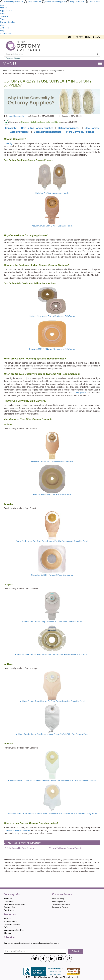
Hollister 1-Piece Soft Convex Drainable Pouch (52, 461)
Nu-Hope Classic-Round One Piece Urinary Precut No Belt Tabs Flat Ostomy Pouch (52, 734)
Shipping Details (59, 901)
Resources (10, 914)
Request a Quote (60, 907)
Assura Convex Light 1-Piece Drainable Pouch (52, 226)
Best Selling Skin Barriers (47, 132)
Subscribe (9, 937)
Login (97, 37)
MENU (52, 63)
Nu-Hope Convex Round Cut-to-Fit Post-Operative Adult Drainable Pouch (52, 701)
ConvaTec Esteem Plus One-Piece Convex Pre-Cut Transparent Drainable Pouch (52, 541)
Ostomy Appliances (69, 128)
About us (8, 899)
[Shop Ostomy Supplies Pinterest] (68, 959)
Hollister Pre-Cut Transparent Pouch (52, 193)
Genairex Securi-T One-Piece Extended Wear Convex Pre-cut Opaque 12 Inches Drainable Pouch (52, 781)
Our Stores (9, 910)
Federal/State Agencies (14, 904)
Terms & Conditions (61, 904)
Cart (89, 37)
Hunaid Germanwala (16, 116)
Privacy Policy (58, 899)
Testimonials (9, 907)
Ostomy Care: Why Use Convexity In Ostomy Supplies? (48, 83)
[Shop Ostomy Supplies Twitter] (35, 959)
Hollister (26, 830)
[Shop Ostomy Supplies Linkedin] (52, 959)
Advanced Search (13, 58)
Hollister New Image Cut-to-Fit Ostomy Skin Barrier (52, 316)
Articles (7, 919)
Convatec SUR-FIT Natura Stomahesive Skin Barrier (52, 349)
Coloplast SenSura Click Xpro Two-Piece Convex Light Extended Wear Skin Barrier (52, 654)
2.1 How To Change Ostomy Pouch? (65, 848)
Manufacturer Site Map (14, 930)
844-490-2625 (77, 37)
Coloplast (8, 830)
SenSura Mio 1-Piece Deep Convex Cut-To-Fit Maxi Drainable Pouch (52, 621)
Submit (75, 951)
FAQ (6, 927)
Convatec (17, 830)
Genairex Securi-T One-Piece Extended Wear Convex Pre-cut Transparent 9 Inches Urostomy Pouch (52, 813)
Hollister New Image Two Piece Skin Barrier (52, 494)
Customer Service (62, 894)
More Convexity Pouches (80, 132)
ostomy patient (80, 393)
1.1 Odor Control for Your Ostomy (19, 848)
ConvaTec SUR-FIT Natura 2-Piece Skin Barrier (52, 575)
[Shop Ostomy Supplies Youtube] (60, 959)
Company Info (11, 894)
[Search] (98, 54)
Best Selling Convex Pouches (37, 128)
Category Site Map (12, 924)
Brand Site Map (10, 921)
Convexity (11, 128)
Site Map (8, 933)
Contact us (9, 901)
